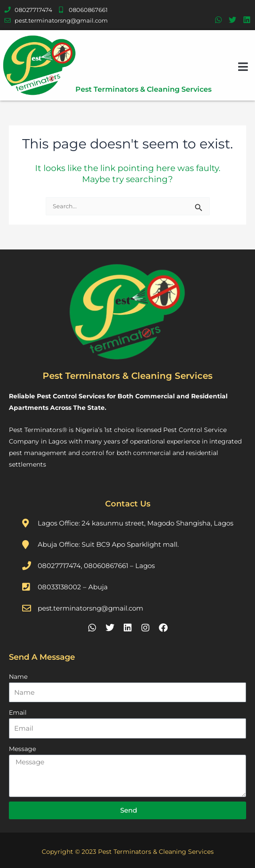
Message (22, 749)
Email (18, 712)
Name (18, 677)
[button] (243, 66)
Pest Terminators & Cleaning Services (143, 89)
